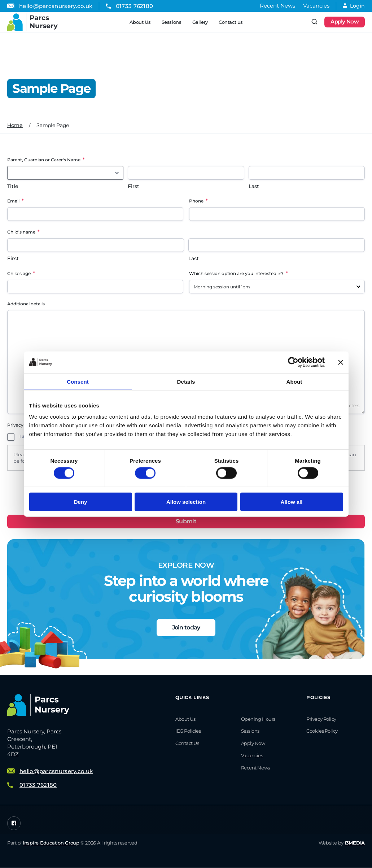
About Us (140, 22)
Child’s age (21, 273)
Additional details (26, 304)
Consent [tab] (78, 381)
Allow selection (186, 502)
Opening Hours (258, 719)
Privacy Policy (321, 719)
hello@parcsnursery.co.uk (56, 6)
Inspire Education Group (51, 843)
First (134, 186)
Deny (81, 502)
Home (15, 125)
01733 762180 (135, 6)
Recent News (277, 6)
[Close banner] (341, 362)
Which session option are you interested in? (238, 273)
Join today (186, 627)
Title (13, 186)
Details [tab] (186, 381)
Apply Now (345, 22)
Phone (198, 201)
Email (16, 201)
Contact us (230, 22)
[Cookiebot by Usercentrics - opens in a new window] (293, 362)
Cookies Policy (322, 731)
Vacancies (316, 6)
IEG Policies (188, 731)
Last (254, 186)
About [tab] (294, 381)
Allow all (292, 502)
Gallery (200, 22)
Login (354, 6)
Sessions (171, 22)
